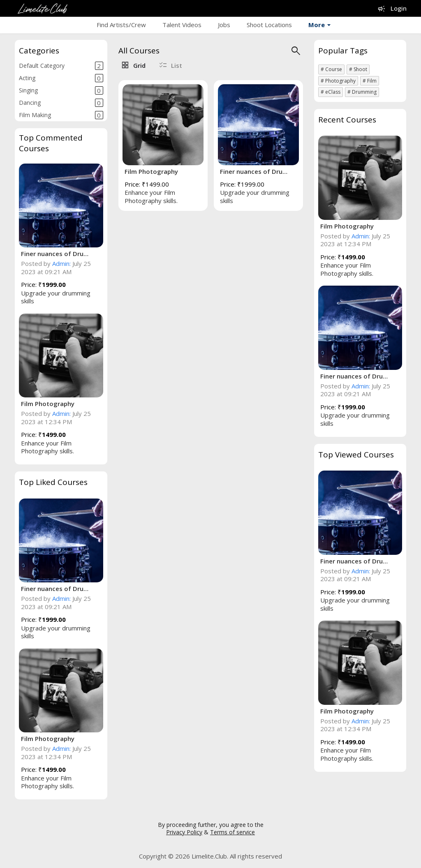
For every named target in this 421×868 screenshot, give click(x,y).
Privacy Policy (184, 832)
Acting (61, 78)
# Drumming (362, 92)
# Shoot (358, 69)
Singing (61, 90)
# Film (370, 81)
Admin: (61, 263)
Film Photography (48, 404)
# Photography (338, 81)
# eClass (331, 92)
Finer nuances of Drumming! (57, 254)
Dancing (61, 103)
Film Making (61, 115)
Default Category (61, 66)
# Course (331, 69)
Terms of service (232, 832)
